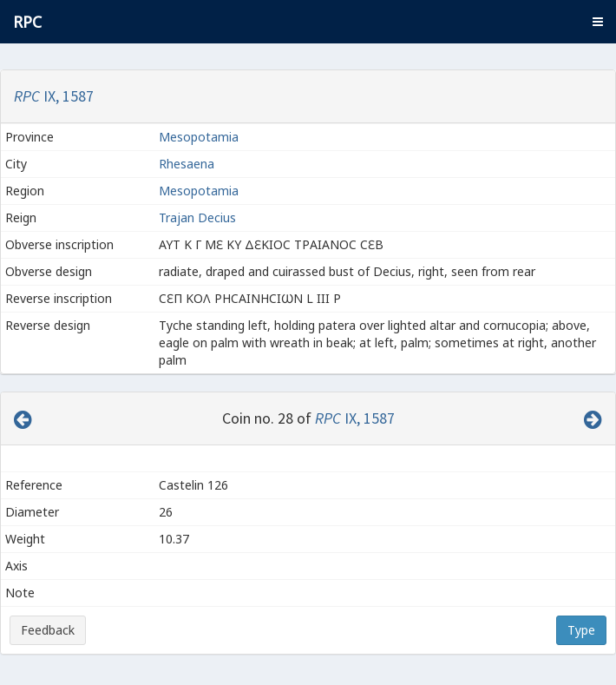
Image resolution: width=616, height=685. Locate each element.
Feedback (48, 630)
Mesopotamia (199, 137)
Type (581, 630)
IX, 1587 (54, 96)
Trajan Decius (197, 217)
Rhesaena (188, 164)
